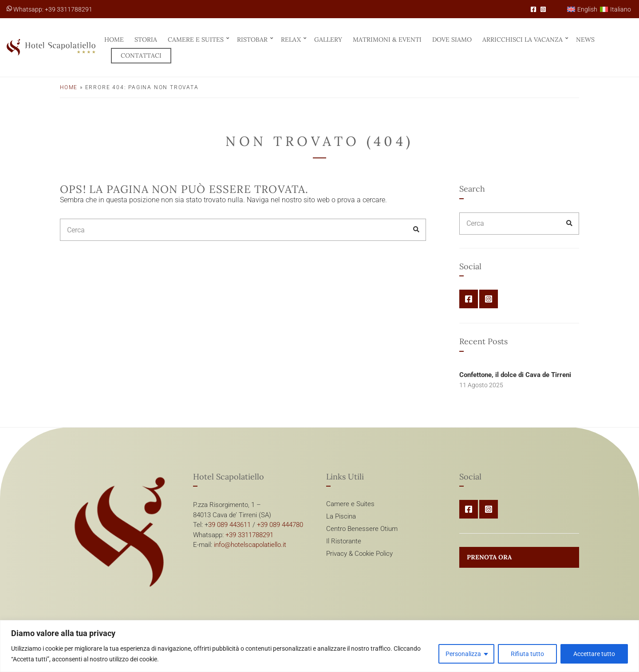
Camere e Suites (196, 39)
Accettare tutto (594, 654)
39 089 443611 (229, 525)
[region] (319, 646)
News (585, 39)
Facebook (533, 9)
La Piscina (341, 516)
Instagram (543, 9)
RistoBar (252, 39)
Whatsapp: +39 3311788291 (49, 9)
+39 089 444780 (280, 525)
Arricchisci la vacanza (523, 39)
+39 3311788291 (249, 535)
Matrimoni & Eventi (387, 39)
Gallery (328, 39)
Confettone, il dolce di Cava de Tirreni (515, 375)
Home (114, 39)
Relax (291, 39)
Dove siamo (452, 39)
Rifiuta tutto (527, 654)
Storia (146, 39)
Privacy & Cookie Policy (359, 554)
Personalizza (463, 654)
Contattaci (141, 55)
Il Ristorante (344, 541)
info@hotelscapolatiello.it (250, 545)
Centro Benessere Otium (362, 529)
